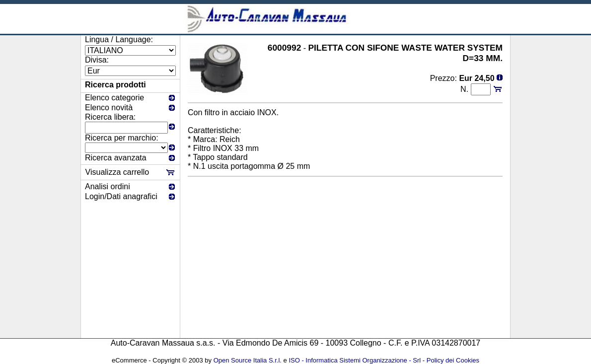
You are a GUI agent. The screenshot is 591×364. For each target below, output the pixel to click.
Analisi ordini (108, 186)
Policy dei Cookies (453, 360)
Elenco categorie (114, 98)
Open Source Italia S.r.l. (248, 360)
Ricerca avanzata (116, 158)
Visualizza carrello (117, 172)
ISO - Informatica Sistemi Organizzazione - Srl (355, 360)
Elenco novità (109, 108)
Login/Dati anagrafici (121, 196)
